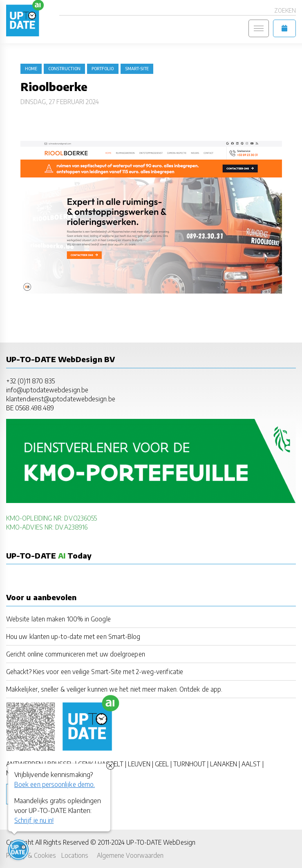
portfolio (103, 69)
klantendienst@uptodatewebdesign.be (61, 399)
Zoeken (285, 10)
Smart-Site (137, 69)
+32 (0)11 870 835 (30, 381)
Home (31, 69)
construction (64, 69)
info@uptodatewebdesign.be (47, 390)
